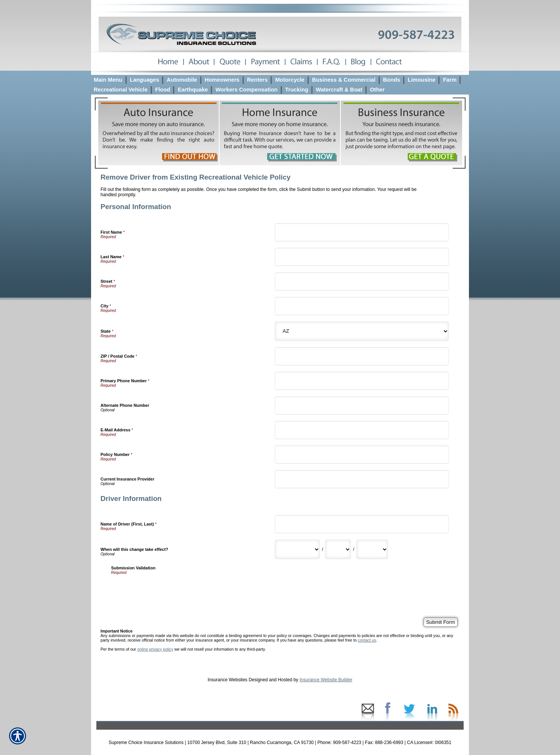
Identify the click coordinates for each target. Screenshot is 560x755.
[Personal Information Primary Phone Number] (362, 381)
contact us (367, 640)
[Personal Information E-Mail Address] (362, 430)
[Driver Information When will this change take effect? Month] (297, 549)
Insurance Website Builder (326, 680)
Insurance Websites (227, 680)
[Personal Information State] (362, 331)
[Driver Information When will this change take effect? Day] (338, 549)
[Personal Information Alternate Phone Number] (362, 405)
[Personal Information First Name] (362, 232)
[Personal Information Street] (362, 281)
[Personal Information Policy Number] (362, 455)
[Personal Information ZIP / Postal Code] (362, 356)
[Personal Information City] (362, 306)
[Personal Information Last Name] (362, 257)
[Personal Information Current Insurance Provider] (362, 479)
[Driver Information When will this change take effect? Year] (372, 549)
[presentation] (169, 589)
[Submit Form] (441, 622)
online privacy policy (155, 649)
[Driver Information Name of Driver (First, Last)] (362, 524)
